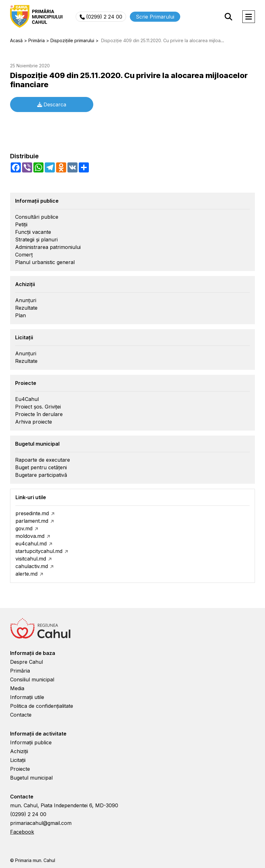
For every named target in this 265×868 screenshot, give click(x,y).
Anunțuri (26, 300)
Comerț (24, 255)
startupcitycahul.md (39, 551)
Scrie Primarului (155, 17)
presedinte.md (32, 513)
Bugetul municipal (31, 778)
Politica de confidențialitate (42, 706)
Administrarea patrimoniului (48, 247)
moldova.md (30, 536)
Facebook (22, 832)
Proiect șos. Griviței (38, 407)
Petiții (21, 224)
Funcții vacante (33, 232)
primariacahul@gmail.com (41, 823)
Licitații (18, 760)
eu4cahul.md (31, 544)
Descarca (52, 104)
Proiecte (20, 769)
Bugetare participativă (41, 475)
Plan (20, 315)
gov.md (24, 528)
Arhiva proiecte (34, 422)
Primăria (20, 671)
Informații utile (27, 697)
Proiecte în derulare (39, 414)
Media (17, 688)
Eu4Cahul (27, 399)
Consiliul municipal (32, 679)
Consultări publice (37, 217)
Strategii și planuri (36, 240)
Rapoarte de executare (43, 460)
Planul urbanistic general (45, 262)
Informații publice (31, 742)
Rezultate (26, 308)
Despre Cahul (26, 662)
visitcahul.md (31, 559)
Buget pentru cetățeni (41, 467)
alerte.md (26, 574)
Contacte (21, 715)
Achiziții (19, 751)
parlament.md (32, 521)
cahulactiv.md (32, 566)
